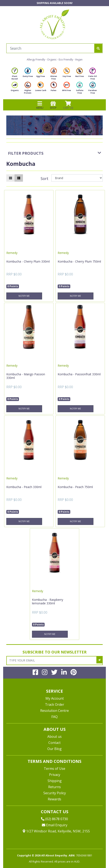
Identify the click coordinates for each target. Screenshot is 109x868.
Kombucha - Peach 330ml (24, 487)
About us (54, 737)
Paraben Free (93, 89)
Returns (54, 787)
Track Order (55, 704)
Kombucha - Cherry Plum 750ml (79, 261)
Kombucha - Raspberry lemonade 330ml (48, 602)
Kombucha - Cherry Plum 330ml (28, 261)
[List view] (19, 178)
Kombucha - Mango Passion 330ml (26, 376)
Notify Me (24, 296)
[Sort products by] (77, 178)
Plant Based (15, 75)
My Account (55, 698)
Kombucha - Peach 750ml (75, 487)
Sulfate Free (80, 89)
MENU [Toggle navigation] (40, 105)
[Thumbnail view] (11, 178)
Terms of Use (54, 769)
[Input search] (50, 48)
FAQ (54, 717)
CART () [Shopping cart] (68, 105)
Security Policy (55, 793)
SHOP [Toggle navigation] (53, 105)
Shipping (55, 781)
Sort (45, 178)
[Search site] (98, 48)
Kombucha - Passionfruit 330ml (79, 374)
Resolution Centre (54, 711)
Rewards (54, 799)
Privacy (55, 775)
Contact (54, 743)
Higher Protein (28, 89)
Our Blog (54, 749)
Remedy (12, 253)
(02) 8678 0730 (54, 819)
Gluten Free (54, 75)
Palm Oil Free (93, 75)
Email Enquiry (55, 825)
